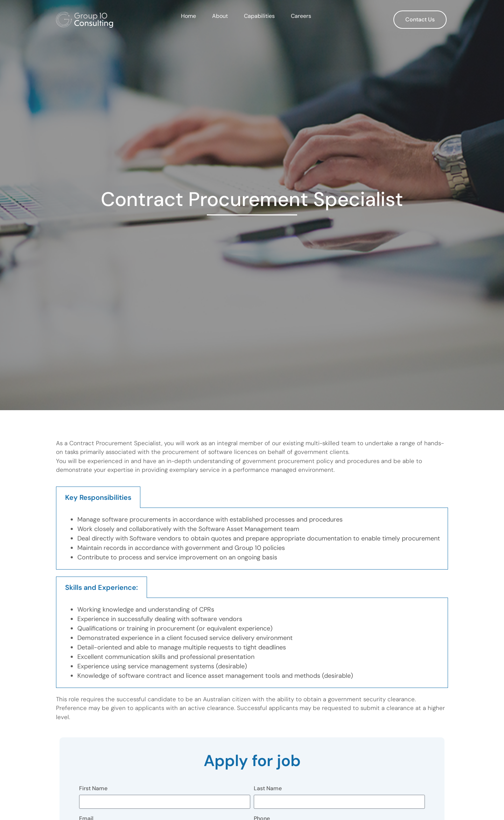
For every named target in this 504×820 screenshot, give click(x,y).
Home (188, 16)
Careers (301, 16)
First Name (93, 789)
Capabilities (259, 16)
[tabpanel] (252, 539)
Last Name (268, 789)
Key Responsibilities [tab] (98, 497)
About (220, 16)
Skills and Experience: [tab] (101, 587)
